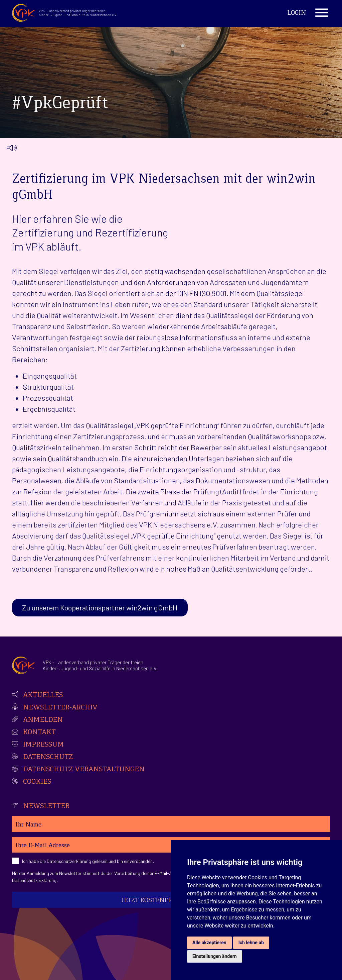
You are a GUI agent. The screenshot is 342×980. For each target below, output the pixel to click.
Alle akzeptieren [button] (209, 943)
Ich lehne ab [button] (251, 943)
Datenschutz (48, 757)
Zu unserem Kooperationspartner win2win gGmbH (100, 607)
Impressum (43, 745)
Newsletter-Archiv (60, 708)
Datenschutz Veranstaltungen (84, 770)
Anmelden (43, 720)
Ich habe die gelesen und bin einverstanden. (88, 861)
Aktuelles (43, 695)
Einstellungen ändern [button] (215, 956)
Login (297, 13)
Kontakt (39, 732)
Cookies (37, 782)
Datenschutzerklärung (69, 861)
